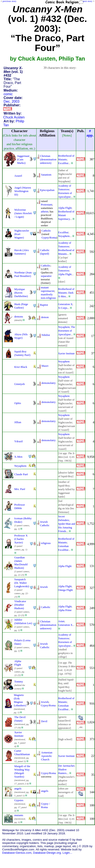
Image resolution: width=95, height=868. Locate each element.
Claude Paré (21, 474)
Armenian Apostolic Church (47, 756)
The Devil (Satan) (20, 719)
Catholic (46, 231)
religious (46, 543)
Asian (61, 621)
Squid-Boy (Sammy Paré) (22, 353)
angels (18, 788)
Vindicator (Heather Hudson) (20, 605)
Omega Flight (66, 590)
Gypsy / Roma (46, 805)
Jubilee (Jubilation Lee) (23, 621)
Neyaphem (64, 236)
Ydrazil (19, 441)
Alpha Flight (65, 208)
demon (45, 317)
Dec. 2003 (12, 101)
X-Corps (63, 308)
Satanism (46, 175)
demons (19, 316)
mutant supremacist (48, 289)
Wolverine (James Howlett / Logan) (23, 213)
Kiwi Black (21, 367)
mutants (19, 815)
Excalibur (63, 163)
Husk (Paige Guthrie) (21, 306)
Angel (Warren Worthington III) (23, 191)
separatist (46, 276)
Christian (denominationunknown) (48, 159)
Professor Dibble (20, 506)
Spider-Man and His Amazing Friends (67, 528)
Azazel (18, 176)
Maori (45, 366)
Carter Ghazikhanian (22, 752)
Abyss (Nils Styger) (21, 336)
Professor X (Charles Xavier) (21, 539)
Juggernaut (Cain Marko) (23, 159)
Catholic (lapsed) (45, 252)
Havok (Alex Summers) (22, 252)
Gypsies (19, 800)
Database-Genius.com (17, 853)
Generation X (65, 304)
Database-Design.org (47, 853)
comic (8, 94)
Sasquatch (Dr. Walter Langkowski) (22, 583)
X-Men (18, 457)
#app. (90, 133)
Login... (67, 853)
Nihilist (46, 335)
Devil (44, 721)
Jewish (44, 587)
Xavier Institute (66, 353)
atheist (45, 211)
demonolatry (49, 383)
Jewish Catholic (45, 524)
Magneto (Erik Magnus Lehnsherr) (20, 700)
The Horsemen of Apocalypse (67, 331)
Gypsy (45, 238)
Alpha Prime (65, 610)
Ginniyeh (19, 384)
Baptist (44, 305)
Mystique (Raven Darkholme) (21, 293)
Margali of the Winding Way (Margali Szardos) (22, 771)
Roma (53, 238)
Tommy (19, 681)
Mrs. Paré (20, 489)
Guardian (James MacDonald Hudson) (21, 563)
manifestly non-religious (48, 296)
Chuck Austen (14, 117)
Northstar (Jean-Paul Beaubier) (23, 274)
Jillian (18, 422)
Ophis (18, 403)
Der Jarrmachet (66, 766)
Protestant (47, 205)
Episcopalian (47, 190)
